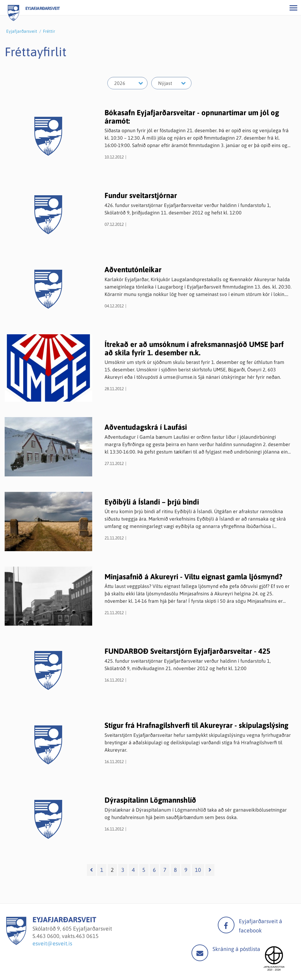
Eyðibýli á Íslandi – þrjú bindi (152, 502)
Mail (200, 953)
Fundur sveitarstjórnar (141, 195)
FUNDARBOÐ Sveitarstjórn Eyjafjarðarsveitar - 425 (187, 651)
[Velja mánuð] (171, 83)
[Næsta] (210, 870)
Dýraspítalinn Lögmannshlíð (150, 800)
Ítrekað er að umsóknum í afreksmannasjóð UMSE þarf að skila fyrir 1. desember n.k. (194, 348)
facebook (226, 925)
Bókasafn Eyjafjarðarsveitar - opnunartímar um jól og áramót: (192, 117)
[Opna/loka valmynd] (293, 8)
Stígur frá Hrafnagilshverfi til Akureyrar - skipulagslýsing (196, 725)
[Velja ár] (127, 83)
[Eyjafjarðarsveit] (16, 943)
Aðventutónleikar (133, 270)
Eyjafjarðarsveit (22, 31)
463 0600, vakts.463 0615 (68, 936)
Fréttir (49, 31)
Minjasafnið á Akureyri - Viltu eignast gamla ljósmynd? (193, 577)
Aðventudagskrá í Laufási (146, 427)
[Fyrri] (91, 870)
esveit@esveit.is (52, 943)
